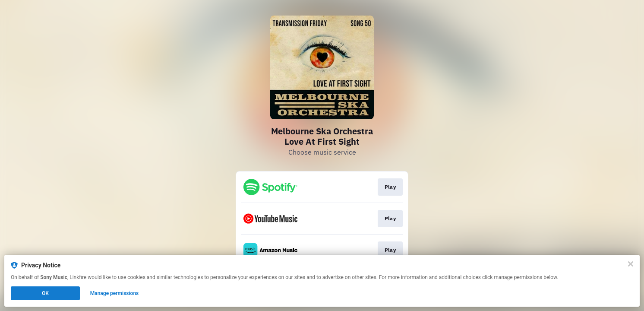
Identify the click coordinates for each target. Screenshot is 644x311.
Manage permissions (115, 293)
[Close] (631, 264)
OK (45, 293)
